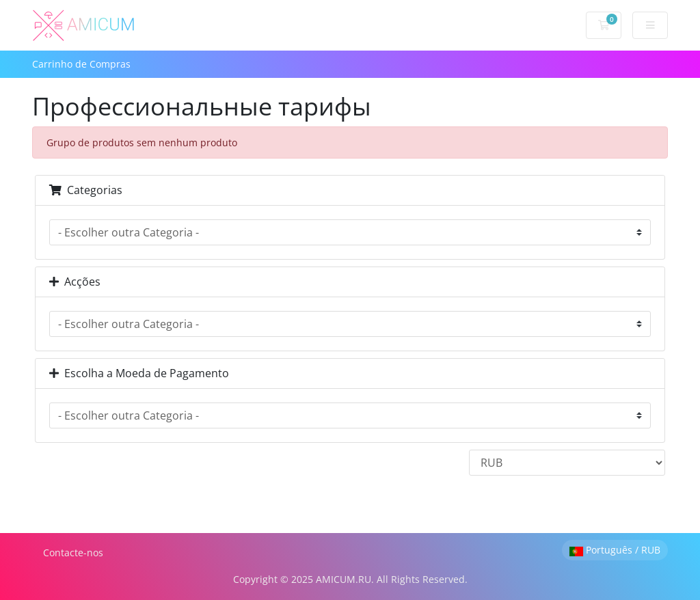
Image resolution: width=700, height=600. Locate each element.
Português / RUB (615, 550)
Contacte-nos (73, 553)
